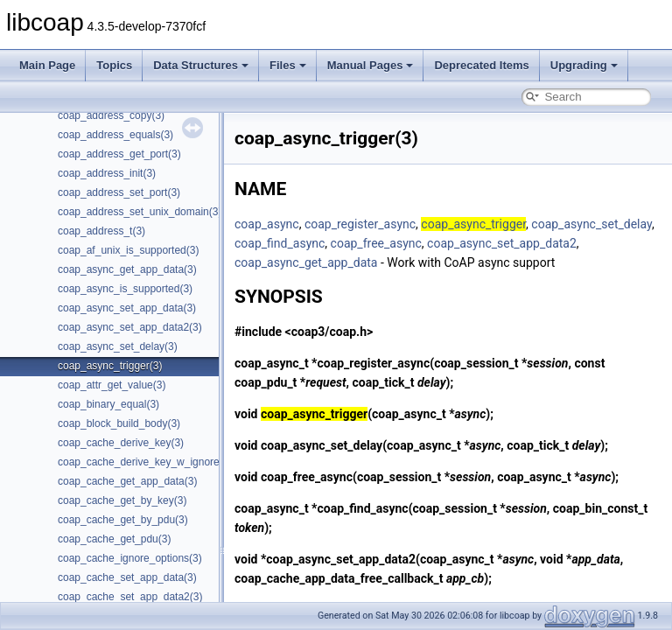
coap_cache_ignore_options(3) (130, 558)
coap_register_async (360, 224)
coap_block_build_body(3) (119, 423)
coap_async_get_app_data (306, 262)
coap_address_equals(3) (115, 135)
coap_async (267, 224)
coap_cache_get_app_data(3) (127, 481)
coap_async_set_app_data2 (502, 243)
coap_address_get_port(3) (119, 154)
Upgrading (584, 65)
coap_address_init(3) (107, 173)
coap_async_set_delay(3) (118, 346)
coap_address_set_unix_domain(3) (140, 212)
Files (288, 65)
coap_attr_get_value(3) (112, 385)
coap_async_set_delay (591, 224)
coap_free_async (376, 243)
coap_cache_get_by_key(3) (122, 500)
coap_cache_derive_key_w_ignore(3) (145, 462)
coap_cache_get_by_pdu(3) (123, 520)
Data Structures (201, 65)
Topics (114, 65)
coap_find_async (280, 243)
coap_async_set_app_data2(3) (130, 327)
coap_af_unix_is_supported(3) (128, 250)
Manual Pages (371, 65)
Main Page (47, 65)
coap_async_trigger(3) (110, 366)
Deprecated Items (481, 65)
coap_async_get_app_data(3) (127, 269)
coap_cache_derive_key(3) (121, 443)
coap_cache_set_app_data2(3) (130, 597)
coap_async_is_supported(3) (125, 289)
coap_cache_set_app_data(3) (127, 577)
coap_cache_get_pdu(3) (114, 539)
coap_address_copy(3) (111, 115)
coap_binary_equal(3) (108, 404)
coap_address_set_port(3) (119, 192)
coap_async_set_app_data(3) (127, 308)
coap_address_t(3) (101, 231)
